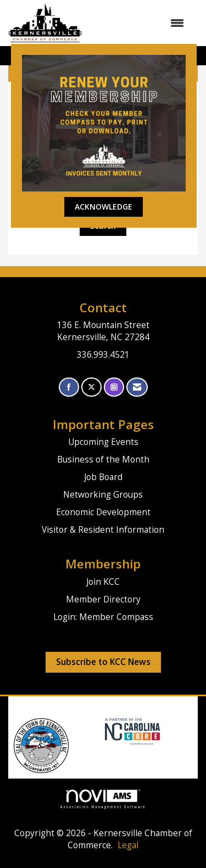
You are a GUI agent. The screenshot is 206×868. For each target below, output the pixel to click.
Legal (128, 845)
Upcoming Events (103, 442)
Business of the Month (103, 460)
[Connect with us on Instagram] (114, 387)
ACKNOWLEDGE (104, 207)
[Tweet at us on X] (91, 387)
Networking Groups (103, 495)
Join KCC (103, 582)
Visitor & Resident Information (103, 530)
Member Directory (103, 599)
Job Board (103, 477)
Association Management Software (103, 799)
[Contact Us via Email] (137, 387)
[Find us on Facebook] (69, 387)
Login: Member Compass (103, 617)
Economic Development (103, 512)
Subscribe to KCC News (103, 662)
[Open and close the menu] (138, 23)
